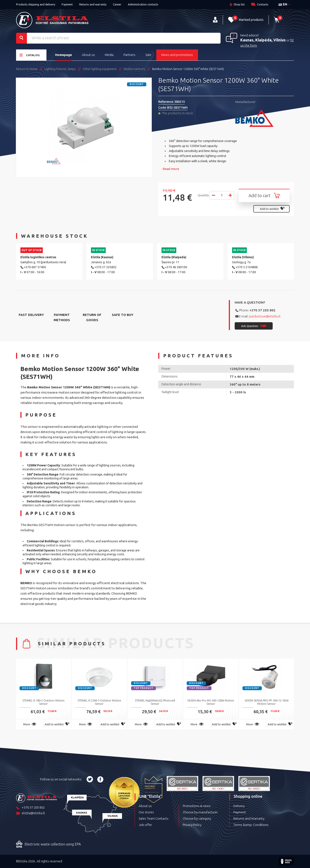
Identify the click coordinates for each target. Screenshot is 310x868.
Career (117, 4)
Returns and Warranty (249, 818)
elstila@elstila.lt (31, 813)
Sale (148, 55)
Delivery (239, 806)
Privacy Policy (192, 825)
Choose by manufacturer (200, 812)
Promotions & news (197, 806)
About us (88, 55)
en (283, 4)
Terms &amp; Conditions (251, 825)
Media (109, 55)
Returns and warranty (93, 4)
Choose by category (197, 818)
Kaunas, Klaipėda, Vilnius (263, 40)
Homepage (63, 55)
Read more (171, 169)
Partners (129, 55)
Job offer (145, 825)
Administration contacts (143, 4)
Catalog (30, 55)
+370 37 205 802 (262, 310)
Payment (67, 4)
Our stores (146, 812)
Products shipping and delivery (36, 4)
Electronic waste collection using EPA (48, 844)
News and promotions (177, 55)
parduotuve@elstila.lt (265, 316)
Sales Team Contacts (154, 818)
